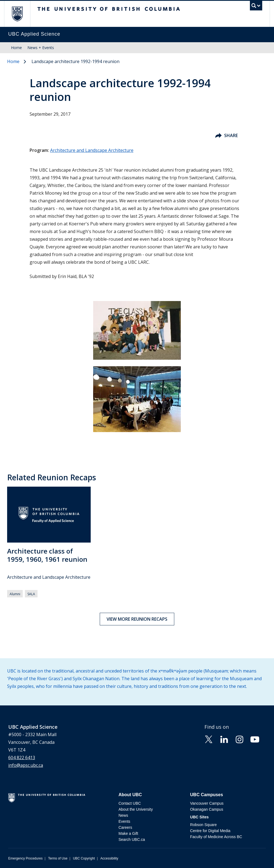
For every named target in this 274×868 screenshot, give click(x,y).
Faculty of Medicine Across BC (216, 837)
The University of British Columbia (21, 14)
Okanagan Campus (207, 809)
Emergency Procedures (25, 858)
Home (16, 48)
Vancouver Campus (207, 803)
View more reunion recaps (137, 619)
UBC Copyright (84, 858)
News (123, 815)
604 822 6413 (22, 758)
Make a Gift (128, 833)
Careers (125, 827)
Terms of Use (58, 858)
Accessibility (109, 858)
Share (227, 135)
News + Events (41, 48)
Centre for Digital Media (210, 831)
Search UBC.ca (132, 839)
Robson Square (203, 825)
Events (124, 821)
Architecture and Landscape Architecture (92, 150)
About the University (135, 809)
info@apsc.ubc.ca (26, 765)
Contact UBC (130, 803)
